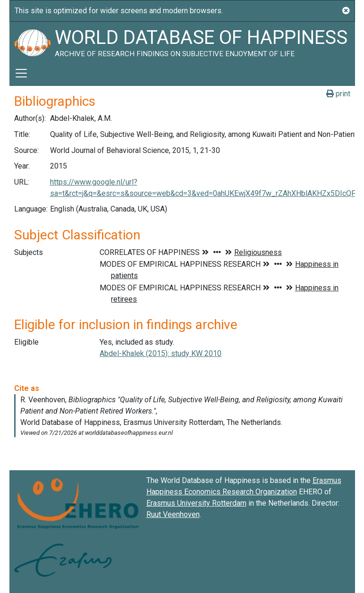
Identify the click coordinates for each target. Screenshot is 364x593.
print (338, 94)
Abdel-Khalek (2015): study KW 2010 (161, 353)
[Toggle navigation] (21, 73)
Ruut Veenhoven (173, 514)
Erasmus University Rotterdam (196, 503)
